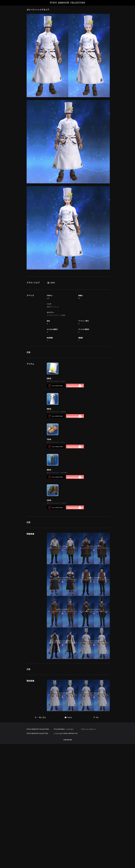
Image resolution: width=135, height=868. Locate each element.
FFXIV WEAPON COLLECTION (37, 857)
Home (68, 815)
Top (96, 815)
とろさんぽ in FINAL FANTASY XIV (66, 857)
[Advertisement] (68, 286)
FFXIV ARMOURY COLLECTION (68, 3)
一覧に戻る (40, 815)
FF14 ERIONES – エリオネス (64, 853)
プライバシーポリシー (89, 853)
